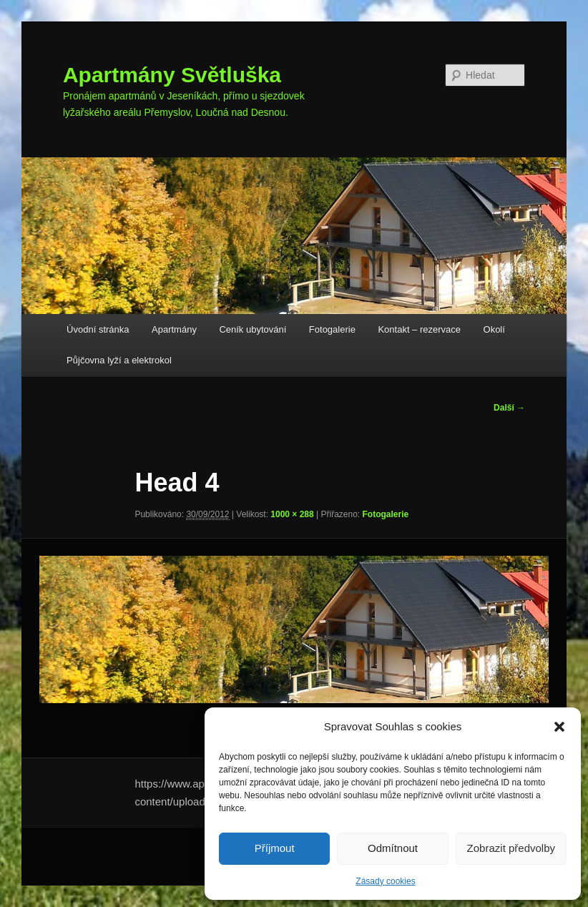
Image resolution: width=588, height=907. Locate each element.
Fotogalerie (332, 329)
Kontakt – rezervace (419, 329)
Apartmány (174, 329)
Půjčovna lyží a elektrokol (119, 360)
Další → (509, 408)
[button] (559, 727)
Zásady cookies (385, 881)
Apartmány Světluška (172, 75)
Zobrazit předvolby (511, 848)
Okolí (494, 329)
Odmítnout (393, 848)
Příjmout (275, 848)
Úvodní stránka (98, 329)
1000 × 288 (292, 514)
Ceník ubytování (253, 329)
